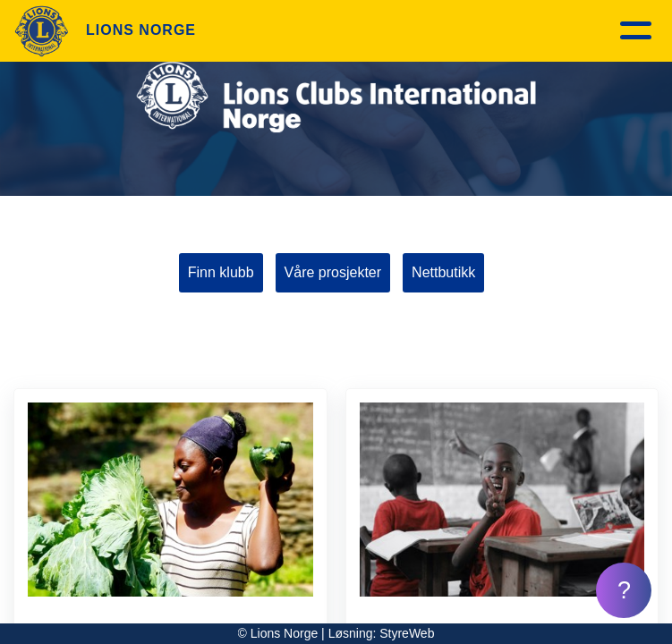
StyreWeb (407, 633)
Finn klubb (221, 272)
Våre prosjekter (333, 272)
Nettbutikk (443, 272)
